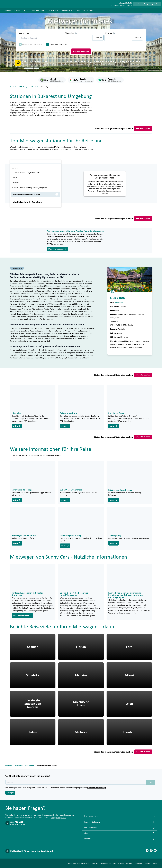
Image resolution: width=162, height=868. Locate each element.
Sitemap (155, 863)
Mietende (110, 33)
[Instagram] (151, 850)
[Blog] (155, 850)
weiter (17, 426)
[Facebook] (147, 850)
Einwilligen (10, 793)
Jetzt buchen (143, 128)
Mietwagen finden (81, 51)
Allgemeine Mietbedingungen (79, 863)
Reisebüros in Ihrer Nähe (71, 10)
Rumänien (119, 302)
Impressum (138, 863)
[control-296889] (79, 38)
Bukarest (36, 168)
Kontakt (129, 5)
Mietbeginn (71, 33)
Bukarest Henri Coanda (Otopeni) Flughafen (36, 188)
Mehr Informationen (58, 249)
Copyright (147, 863)
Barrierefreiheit (119, 863)
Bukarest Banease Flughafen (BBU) (36, 173)
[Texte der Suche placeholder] (76, 782)
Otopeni (36, 183)
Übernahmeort (25, 33)
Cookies (129, 863)
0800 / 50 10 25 (17, 822)
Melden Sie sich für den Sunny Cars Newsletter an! (32, 851)
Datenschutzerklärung (97, 788)
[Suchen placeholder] (151, 782)
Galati (36, 178)
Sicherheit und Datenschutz (101, 863)
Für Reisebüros (88, 10)
